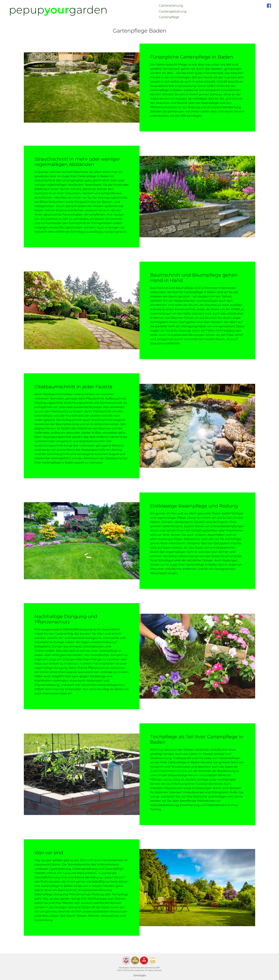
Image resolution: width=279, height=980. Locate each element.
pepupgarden (58, 10)
